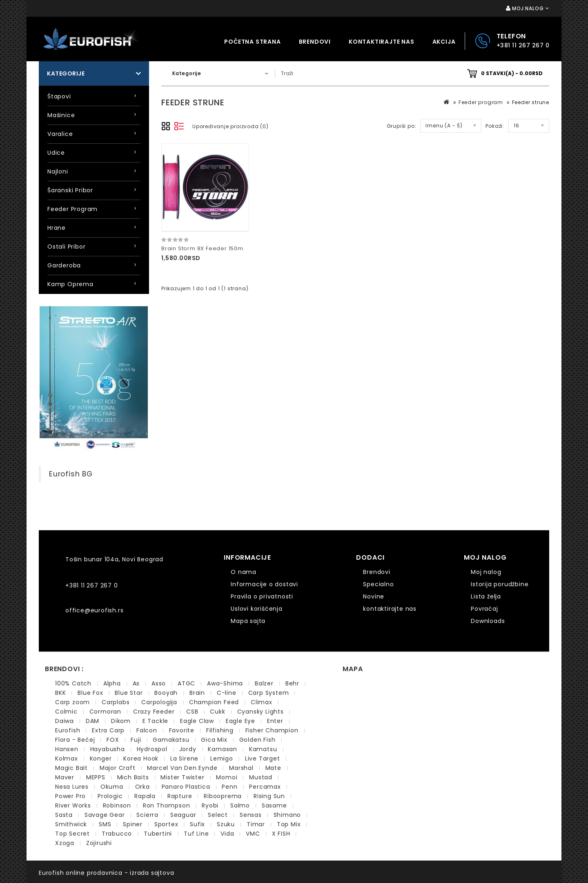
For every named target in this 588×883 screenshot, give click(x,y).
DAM (92, 721)
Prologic (110, 796)
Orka (143, 787)
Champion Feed (214, 702)
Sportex (166, 824)
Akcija (444, 42)
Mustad (261, 777)
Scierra (147, 815)
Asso (159, 683)
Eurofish (68, 730)
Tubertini (158, 834)
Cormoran (105, 712)
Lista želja (486, 596)
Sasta (64, 815)
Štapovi (59, 96)
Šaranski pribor (70, 190)
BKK (60, 693)
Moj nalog (486, 572)
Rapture (180, 796)
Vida (227, 834)
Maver (65, 777)
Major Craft (118, 768)
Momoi (227, 777)
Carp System (269, 693)
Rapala (145, 796)
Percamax (265, 787)
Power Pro (70, 796)
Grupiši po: (402, 126)
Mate (273, 768)
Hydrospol (152, 749)
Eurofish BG (71, 474)
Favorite (182, 730)
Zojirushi (99, 843)
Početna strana (252, 42)
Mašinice (61, 115)
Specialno (378, 584)
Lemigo (222, 758)
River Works (73, 805)
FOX (113, 740)
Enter (275, 721)
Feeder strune (531, 102)
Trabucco (117, 834)
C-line (227, 693)
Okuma (112, 787)
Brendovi (315, 42)
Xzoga (65, 843)
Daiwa (65, 721)
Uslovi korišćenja (257, 609)
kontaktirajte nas (382, 42)
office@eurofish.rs (94, 610)
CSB (192, 712)
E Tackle (155, 721)
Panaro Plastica (186, 787)
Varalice (60, 134)
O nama (244, 572)
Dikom (121, 721)
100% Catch (73, 683)
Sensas (251, 815)
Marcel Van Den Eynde (182, 768)
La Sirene (184, 758)
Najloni (58, 171)
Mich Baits (133, 777)
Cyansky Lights (261, 712)
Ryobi (210, 805)
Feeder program (72, 209)
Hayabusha (108, 749)
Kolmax (67, 758)
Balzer (264, 683)
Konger (101, 758)
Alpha (112, 683)
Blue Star (129, 693)
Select (218, 815)
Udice (56, 153)
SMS (105, 824)
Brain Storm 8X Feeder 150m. (203, 248)
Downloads (488, 621)
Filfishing (220, 730)
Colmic (66, 712)
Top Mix (289, 824)
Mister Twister (182, 777)
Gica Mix (214, 740)
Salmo (240, 805)
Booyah (166, 693)
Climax (262, 702)
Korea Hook (141, 758)
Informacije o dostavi (264, 584)
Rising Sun (269, 796)
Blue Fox (90, 693)
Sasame (274, 805)
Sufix (197, 824)
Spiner (133, 824)
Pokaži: (495, 126)
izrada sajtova (152, 873)
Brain (197, 693)
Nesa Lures (72, 787)
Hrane (57, 228)
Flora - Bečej (75, 740)
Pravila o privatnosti (262, 596)
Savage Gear (105, 815)
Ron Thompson (167, 805)
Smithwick (71, 824)
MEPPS (96, 777)
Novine (374, 596)
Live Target (263, 758)
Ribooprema (223, 796)
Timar (256, 824)
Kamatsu (263, 749)
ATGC (186, 683)
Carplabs (116, 702)
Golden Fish (257, 740)
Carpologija (159, 702)
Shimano (287, 815)
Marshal (241, 768)
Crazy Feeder (154, 712)
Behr (292, 683)
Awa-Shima (225, 683)
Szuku (226, 824)
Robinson (117, 805)
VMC (253, 834)
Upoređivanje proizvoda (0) (231, 126)
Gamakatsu (171, 740)
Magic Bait (71, 768)
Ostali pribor (66, 247)
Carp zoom (72, 702)
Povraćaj (484, 609)
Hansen (67, 749)
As (136, 683)
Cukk (217, 712)
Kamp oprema (70, 284)
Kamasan (223, 749)
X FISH (281, 834)
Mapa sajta (248, 621)
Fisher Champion (272, 730)
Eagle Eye (241, 721)
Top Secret (72, 834)
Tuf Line (196, 834)
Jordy (188, 749)
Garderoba (64, 265)
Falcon (147, 730)
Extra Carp (108, 730)
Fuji (136, 740)
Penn (229, 787)
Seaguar (183, 815)
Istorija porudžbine (500, 584)
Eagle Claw (197, 721)
